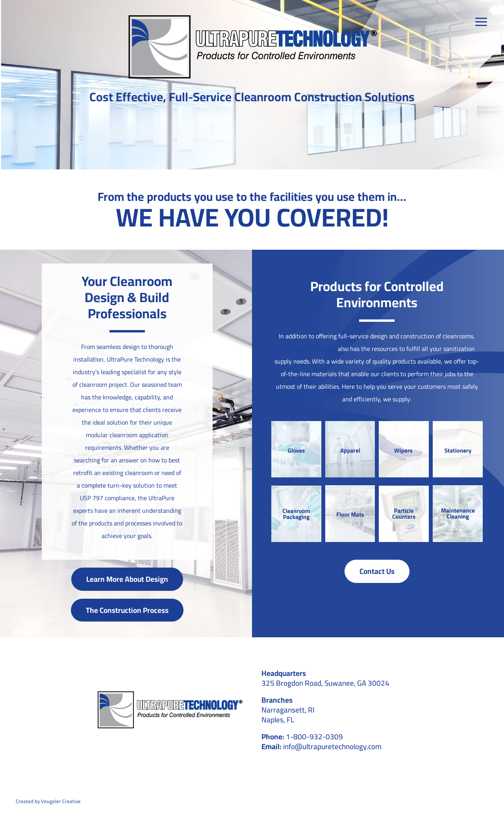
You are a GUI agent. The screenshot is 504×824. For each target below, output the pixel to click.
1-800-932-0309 (314, 737)
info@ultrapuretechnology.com (332, 746)
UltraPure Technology (308, 349)
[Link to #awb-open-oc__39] (482, 22)
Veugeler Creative (61, 801)
